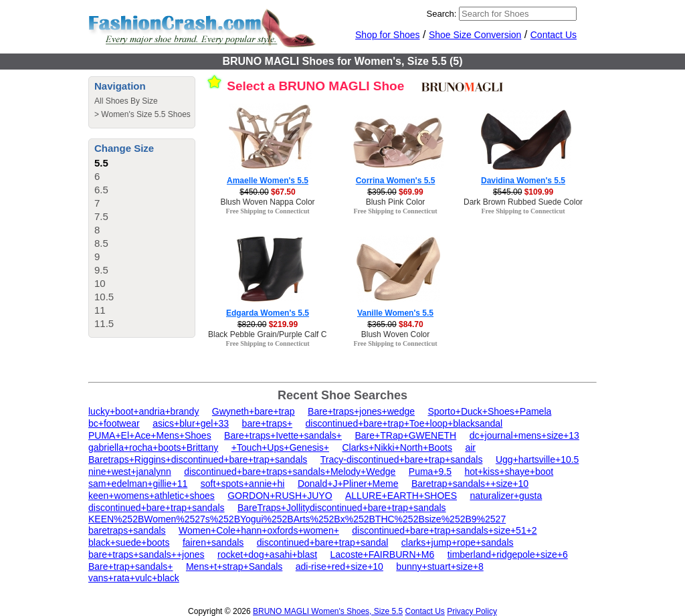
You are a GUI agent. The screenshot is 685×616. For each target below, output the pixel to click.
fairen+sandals (213, 542)
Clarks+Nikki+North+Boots (397, 447)
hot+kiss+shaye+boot (509, 472)
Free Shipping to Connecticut (267, 211)
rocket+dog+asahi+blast (267, 554)
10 (100, 283)
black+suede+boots (129, 542)
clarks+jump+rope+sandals (458, 542)
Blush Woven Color (396, 334)
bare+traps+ (268, 423)
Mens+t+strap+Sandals (234, 567)
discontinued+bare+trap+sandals (157, 508)
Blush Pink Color (396, 202)
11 (100, 310)
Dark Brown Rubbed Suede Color (523, 202)
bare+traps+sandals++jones (146, 554)
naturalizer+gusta (506, 496)
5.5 (101, 163)
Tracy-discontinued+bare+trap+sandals (402, 459)
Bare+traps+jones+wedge (361, 411)
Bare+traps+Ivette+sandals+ (283, 435)
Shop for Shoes (388, 35)
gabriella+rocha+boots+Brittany (153, 447)
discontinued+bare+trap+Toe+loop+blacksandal (404, 423)
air (470, 447)
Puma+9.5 (430, 472)
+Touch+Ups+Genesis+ (280, 447)
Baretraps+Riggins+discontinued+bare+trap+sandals (198, 459)
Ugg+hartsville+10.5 (537, 459)
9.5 (101, 270)
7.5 (101, 216)
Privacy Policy (472, 611)
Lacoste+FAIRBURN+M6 (383, 554)
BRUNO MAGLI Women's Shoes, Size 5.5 (328, 611)
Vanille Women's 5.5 (395, 313)
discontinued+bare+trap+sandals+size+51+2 (444, 530)
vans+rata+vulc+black (134, 578)
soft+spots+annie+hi (243, 484)
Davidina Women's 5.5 (523, 181)
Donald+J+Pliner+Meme (348, 484)
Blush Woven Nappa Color (267, 202)
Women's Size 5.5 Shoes (145, 114)
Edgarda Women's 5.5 (268, 313)
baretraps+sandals (127, 530)
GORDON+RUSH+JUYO (280, 496)
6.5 (101, 190)
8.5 (101, 243)
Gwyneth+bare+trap (254, 411)
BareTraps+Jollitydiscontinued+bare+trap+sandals (342, 508)
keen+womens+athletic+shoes (152, 496)
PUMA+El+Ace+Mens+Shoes (150, 435)
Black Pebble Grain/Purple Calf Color (274, 334)
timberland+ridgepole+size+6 (508, 554)
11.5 (104, 323)
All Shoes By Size (126, 101)
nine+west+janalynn (130, 472)
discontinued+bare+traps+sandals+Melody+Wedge (290, 472)
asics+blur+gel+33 (191, 423)
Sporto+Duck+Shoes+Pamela (489, 411)
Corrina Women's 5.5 (396, 181)
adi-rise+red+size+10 (339, 567)
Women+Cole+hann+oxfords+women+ (259, 530)
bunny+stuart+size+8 (439, 567)
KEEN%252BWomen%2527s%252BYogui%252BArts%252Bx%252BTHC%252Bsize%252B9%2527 (297, 519)
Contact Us (554, 35)
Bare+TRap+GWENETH (405, 435)
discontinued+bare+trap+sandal (323, 542)
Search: (442, 14)
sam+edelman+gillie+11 (138, 484)
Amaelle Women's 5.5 (268, 181)
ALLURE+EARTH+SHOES (401, 496)
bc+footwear (114, 423)
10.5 (104, 297)
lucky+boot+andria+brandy (143, 411)
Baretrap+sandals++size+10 (470, 484)
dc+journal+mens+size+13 (524, 435)
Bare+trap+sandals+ (130, 567)
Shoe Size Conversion (475, 35)
